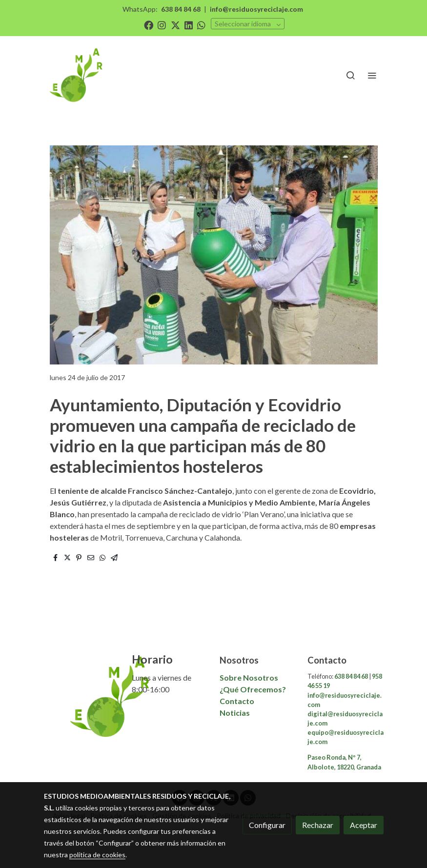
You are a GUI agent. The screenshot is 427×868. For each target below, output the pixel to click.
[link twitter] (175, 25)
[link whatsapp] (201, 25)
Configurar (267, 825)
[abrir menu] (372, 75)
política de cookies (97, 855)
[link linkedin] (189, 25)
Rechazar (318, 825)
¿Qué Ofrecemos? (253, 689)
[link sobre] (82, 697)
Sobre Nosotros (249, 677)
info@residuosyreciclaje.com (256, 9)
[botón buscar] (350, 75)
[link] (77, 75)
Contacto (238, 701)
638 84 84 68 (181, 9)
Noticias (235, 713)
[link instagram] (162, 25)
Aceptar (364, 825)
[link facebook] (149, 25)
